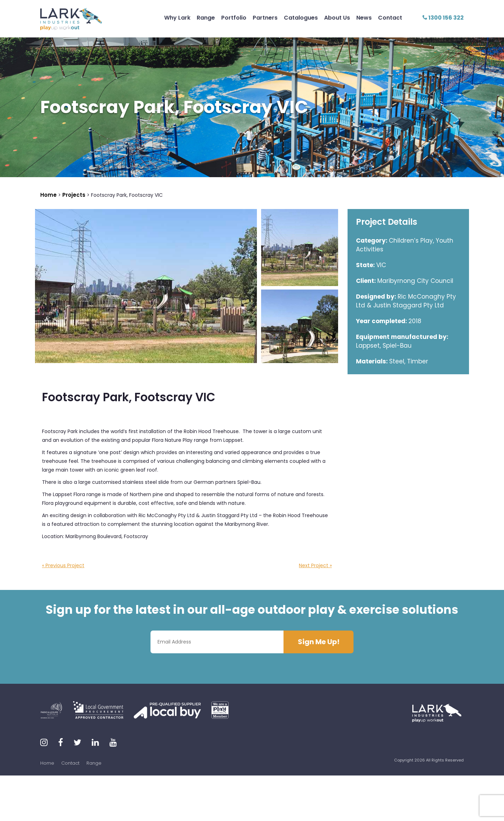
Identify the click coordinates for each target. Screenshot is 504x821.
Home (47, 763)
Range (206, 18)
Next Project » (315, 565)
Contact (390, 18)
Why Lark (177, 18)
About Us (337, 18)
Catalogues (301, 18)
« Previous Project (63, 565)
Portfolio (234, 18)
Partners (265, 18)
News (364, 18)
